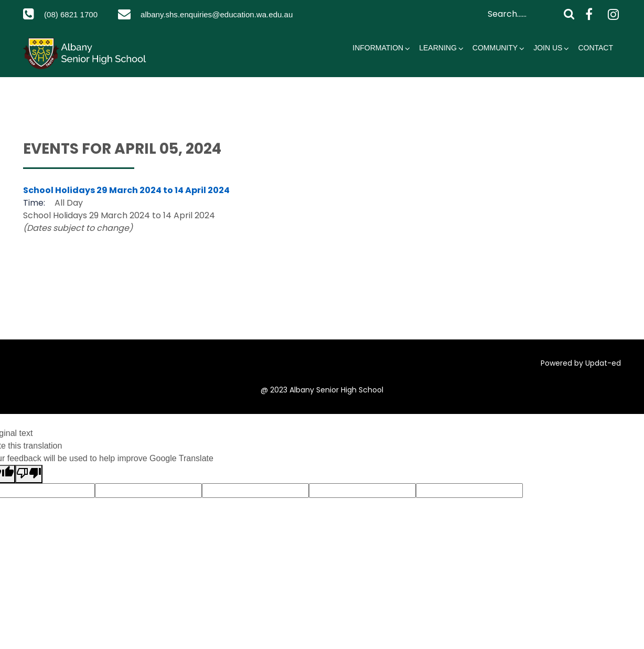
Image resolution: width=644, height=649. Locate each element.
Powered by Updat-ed (581, 378)
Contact (595, 62)
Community (495, 62)
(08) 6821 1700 (73, 14)
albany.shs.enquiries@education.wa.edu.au (132, 29)
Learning (438, 62)
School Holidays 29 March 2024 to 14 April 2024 (126, 205)
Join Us (548, 62)
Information (378, 62)
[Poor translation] (29, 489)
